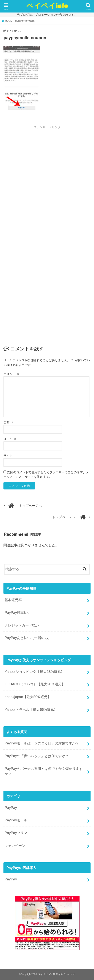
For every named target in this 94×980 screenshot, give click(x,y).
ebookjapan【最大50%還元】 (28, 697)
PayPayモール (16, 820)
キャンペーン (15, 846)
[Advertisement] (47, 182)
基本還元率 (13, 600)
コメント (11, 374)
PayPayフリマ (16, 833)
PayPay (11, 808)
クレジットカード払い (22, 625)
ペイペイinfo (47, 5)
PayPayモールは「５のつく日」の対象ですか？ (42, 743)
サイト (8, 456)
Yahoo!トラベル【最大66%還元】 (31, 710)
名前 (8, 422)
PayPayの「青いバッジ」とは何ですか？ (37, 756)
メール (10, 439)
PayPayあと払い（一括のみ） (28, 638)
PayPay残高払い (18, 613)
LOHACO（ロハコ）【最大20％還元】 (35, 684)
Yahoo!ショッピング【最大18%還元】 (34, 672)
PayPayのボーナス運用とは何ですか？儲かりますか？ (44, 771)
